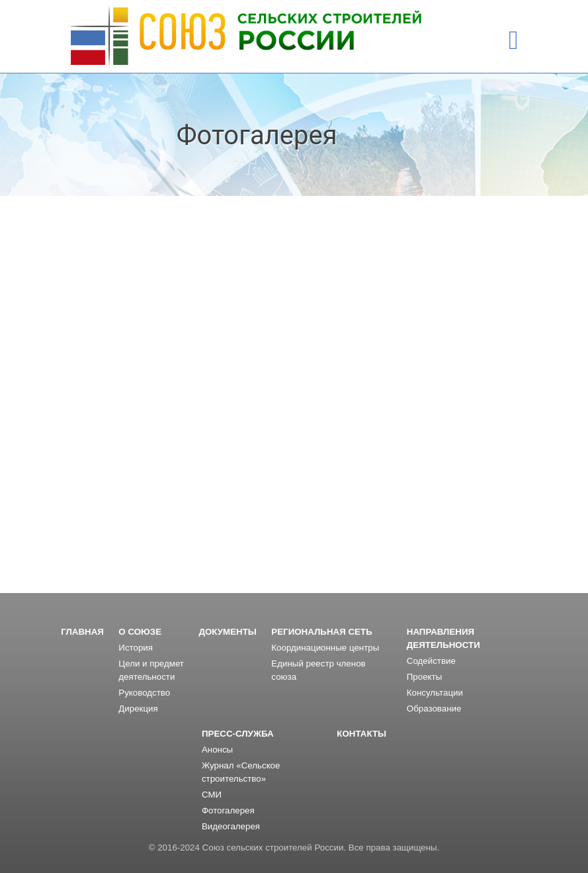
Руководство (144, 693)
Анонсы (217, 750)
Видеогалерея (231, 826)
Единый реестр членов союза (318, 670)
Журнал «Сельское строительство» (241, 772)
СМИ (212, 795)
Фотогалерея (228, 810)
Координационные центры (325, 648)
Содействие (431, 661)
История (136, 648)
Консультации (435, 693)
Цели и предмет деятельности (151, 670)
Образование (434, 709)
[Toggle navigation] (514, 40)
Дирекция (138, 709)
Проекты (424, 677)
